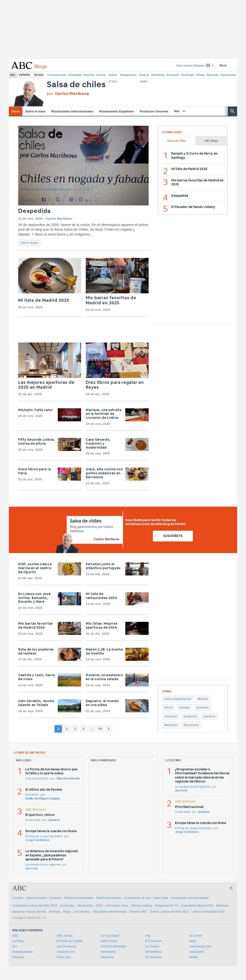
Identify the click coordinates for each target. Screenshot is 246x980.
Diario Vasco (109, 941)
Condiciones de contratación (190, 898)
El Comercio (153, 941)
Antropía (55, 912)
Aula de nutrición (37, 779)
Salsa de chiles (76, 85)
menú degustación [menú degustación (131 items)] (178, 699)
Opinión (24, 75)
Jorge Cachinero (37, 840)
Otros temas (30, 243)
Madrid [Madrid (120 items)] (203, 699)
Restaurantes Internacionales (72, 111)
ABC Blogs (211, 141)
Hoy (148, 936)
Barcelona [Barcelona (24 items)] (191, 725)
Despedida (34, 211)
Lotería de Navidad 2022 (208, 912)
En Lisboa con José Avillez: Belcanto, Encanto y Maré (34, 598)
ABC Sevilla (65, 936)
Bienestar (213, 75)
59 (100, 729)
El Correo (196, 936)
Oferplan (18, 957)
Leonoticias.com (200, 946)
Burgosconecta (22, 952)
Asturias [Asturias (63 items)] (171, 716)
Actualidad (75, 75)
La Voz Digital (110, 936)
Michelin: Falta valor (36, 410)
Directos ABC (138, 912)
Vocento (18, 898)
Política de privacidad (79, 898)
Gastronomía (228, 75)
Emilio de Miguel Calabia (43, 799)
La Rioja (18, 941)
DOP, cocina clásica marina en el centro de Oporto (35, 568)
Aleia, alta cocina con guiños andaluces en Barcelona (104, 473)
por (68, 94)
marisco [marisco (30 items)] (209, 716)
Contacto (55, 898)
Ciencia (101, 75)
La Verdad (152, 946)
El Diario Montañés (114, 946)
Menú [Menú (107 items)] (169, 707)
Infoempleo (108, 952)
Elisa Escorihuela (68, 779)
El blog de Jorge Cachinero (44, 836)
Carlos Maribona (59, 219)
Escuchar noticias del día (29, 912)
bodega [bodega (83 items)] (184, 707)
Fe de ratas (33, 820)
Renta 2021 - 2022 (90, 906)
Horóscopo (67, 906)
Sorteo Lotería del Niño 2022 (169, 912)
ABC (13, 75)
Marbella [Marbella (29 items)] (171, 725)
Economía (173, 75)
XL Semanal (153, 957)
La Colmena (82, 912)
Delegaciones (128, 75)
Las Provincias (67, 946)
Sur (15, 946)
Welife (194, 957)
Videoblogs (158, 75)
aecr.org (31, 868)
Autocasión (197, 952)
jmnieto (54, 820)
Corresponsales (57, 75)
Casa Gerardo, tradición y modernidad (98, 444)
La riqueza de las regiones (43, 865)
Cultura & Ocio (113, 76)
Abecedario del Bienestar (109, 912)
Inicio (16, 111)
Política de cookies (109, 898)
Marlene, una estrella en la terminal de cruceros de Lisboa (104, 414)
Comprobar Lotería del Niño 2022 (35, 906)
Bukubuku (32, 795)
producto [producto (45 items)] (190, 716)
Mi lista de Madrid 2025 (44, 301)
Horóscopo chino (117, 906)
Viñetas (200, 75)
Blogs (39, 75)
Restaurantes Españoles (117, 111)
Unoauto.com (66, 952)
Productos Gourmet (154, 111)
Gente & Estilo (144, 76)
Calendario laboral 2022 (197, 906)
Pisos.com (64, 957)
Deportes (89, 75)
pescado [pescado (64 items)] (203, 707)
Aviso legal (161, 898)
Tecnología (187, 75)
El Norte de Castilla (70, 941)
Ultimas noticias (142, 906)
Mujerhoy (107, 957)
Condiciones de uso (137, 898)
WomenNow (153, 952)
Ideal (193, 941)
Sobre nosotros (36, 898)
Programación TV (167, 906)
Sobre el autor (35, 111)
